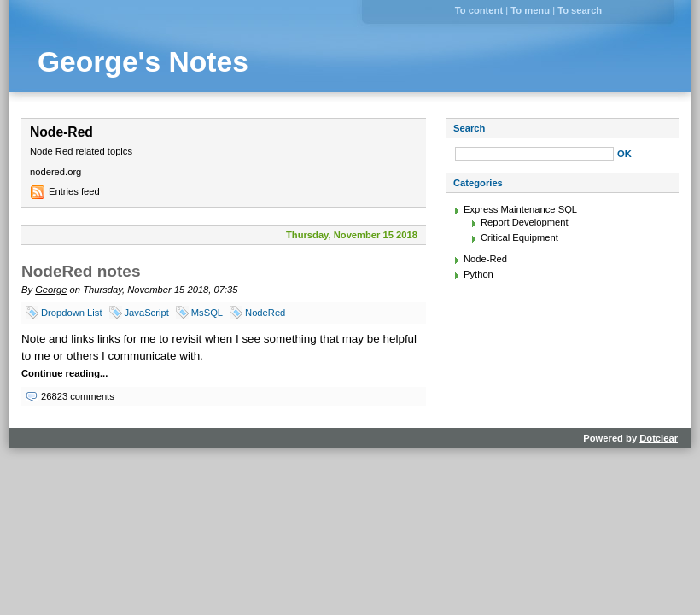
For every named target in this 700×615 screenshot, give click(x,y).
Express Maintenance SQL (520, 209)
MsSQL (207, 313)
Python (478, 274)
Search (469, 128)
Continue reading (61, 373)
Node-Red (485, 259)
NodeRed (265, 313)
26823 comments (78, 396)
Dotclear (659, 438)
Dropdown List (72, 313)
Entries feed (74, 191)
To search (580, 10)
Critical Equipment (519, 237)
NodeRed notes (81, 271)
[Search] (534, 154)
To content (479, 10)
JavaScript (147, 313)
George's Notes (143, 62)
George (51, 290)
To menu (530, 10)
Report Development (525, 222)
